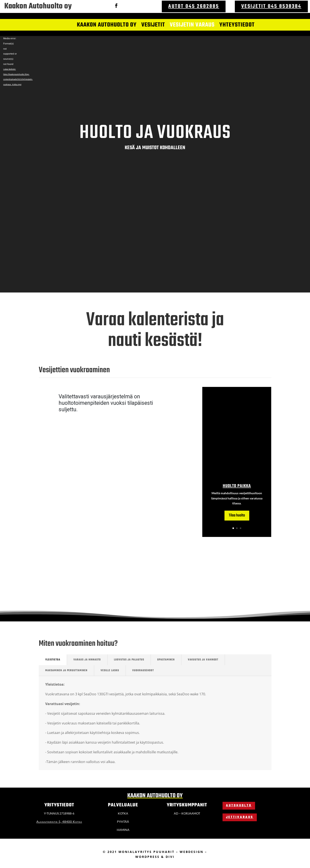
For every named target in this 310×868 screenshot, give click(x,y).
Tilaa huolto (237, 515)
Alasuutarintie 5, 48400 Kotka (59, 822)
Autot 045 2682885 (194, 6)
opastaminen (166, 660)
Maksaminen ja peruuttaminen (66, 671)
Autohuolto (239, 806)
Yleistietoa (53, 660)
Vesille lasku (110, 671)
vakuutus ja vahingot (203, 660)
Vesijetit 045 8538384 (271, 6)
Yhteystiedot (237, 25)
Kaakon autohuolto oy (107, 25)
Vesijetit (153, 25)
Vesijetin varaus (192, 25)
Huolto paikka (237, 486)
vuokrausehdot (143, 671)
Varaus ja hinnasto (87, 660)
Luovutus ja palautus (129, 660)
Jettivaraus (240, 817)
